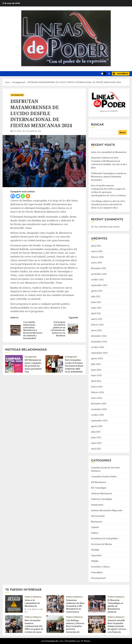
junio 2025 (96, 302)
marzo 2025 (97, 319)
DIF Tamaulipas (99, 488)
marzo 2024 (97, 387)
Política (95, 533)
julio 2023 (96, 432)
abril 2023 (96, 449)
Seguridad (96, 555)
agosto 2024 (97, 358)
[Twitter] (18, 196)
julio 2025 (96, 296)
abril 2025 (96, 313)
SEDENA (95, 550)
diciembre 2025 (99, 268)
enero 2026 (96, 263)
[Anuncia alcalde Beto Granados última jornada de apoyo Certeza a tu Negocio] (97, 624)
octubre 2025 (97, 280)
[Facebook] (13, 196)
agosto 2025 (97, 291)
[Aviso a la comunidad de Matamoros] (14, 604)
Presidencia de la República (105, 538)
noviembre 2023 (99, 409)
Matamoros (97, 522)
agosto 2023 (97, 426)
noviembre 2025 (99, 274)
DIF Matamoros (99, 482)
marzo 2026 (97, 251)
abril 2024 (96, 381)
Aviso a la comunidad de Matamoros (109, 152)
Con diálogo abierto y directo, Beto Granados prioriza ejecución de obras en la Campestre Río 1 (108, 204)
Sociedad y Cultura (100, 567)
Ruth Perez (17, 131)
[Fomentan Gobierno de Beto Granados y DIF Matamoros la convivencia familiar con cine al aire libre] (55, 604)
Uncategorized (17, 95)
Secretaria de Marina (102, 544)
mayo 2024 (96, 375)
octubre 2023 (97, 415)
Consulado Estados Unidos (104, 477)
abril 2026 (96, 246)
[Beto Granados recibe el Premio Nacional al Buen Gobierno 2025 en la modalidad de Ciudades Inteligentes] (54, 364)
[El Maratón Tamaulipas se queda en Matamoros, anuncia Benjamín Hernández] (97, 604)
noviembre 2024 (99, 342)
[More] (28, 196)
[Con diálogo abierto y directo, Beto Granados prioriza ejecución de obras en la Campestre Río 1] (55, 624)
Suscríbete (120, 74)
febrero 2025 (97, 325)
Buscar (97, 124)
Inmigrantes (97, 505)
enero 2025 (96, 330)
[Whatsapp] (23, 196)
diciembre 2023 (99, 404)
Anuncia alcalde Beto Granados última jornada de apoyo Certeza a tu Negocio (117, 626)
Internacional (98, 516)
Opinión (95, 527)
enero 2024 (96, 398)
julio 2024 (96, 364)
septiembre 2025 (99, 285)
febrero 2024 (97, 392)
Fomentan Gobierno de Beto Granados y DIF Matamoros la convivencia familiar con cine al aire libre (109, 163)
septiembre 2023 (99, 420)
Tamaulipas (97, 572)
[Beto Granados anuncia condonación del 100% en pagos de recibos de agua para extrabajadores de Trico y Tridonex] (14, 624)
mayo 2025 (96, 308)
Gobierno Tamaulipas (102, 499)
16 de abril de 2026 (35, 609)
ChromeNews (71, 641)
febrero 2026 (97, 257)
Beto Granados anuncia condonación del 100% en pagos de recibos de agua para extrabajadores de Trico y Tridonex (108, 190)
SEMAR (95, 561)
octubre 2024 (97, 347)
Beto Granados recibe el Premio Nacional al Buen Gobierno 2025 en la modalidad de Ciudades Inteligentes (74, 369)
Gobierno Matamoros (101, 493)
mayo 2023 (96, 443)
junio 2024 (96, 370)
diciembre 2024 (99, 336)
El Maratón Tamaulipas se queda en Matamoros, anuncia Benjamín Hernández (109, 177)
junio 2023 (96, 437)
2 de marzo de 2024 (33, 131)
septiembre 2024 (99, 353)
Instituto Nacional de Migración (107, 510)
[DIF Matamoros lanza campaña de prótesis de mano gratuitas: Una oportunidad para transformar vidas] (14, 364)
